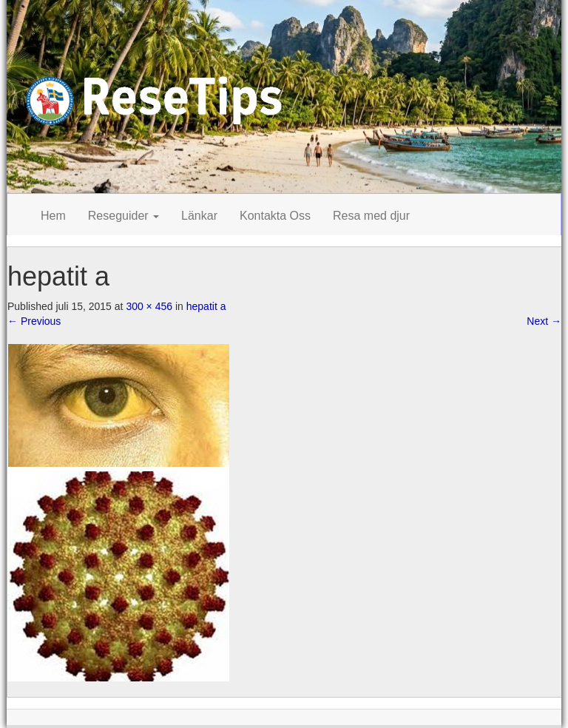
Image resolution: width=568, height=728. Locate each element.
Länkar (199, 216)
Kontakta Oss (275, 216)
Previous (34, 321)
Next (544, 321)
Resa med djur (371, 216)
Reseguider (124, 216)
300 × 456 (149, 306)
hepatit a (206, 306)
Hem (53, 216)
